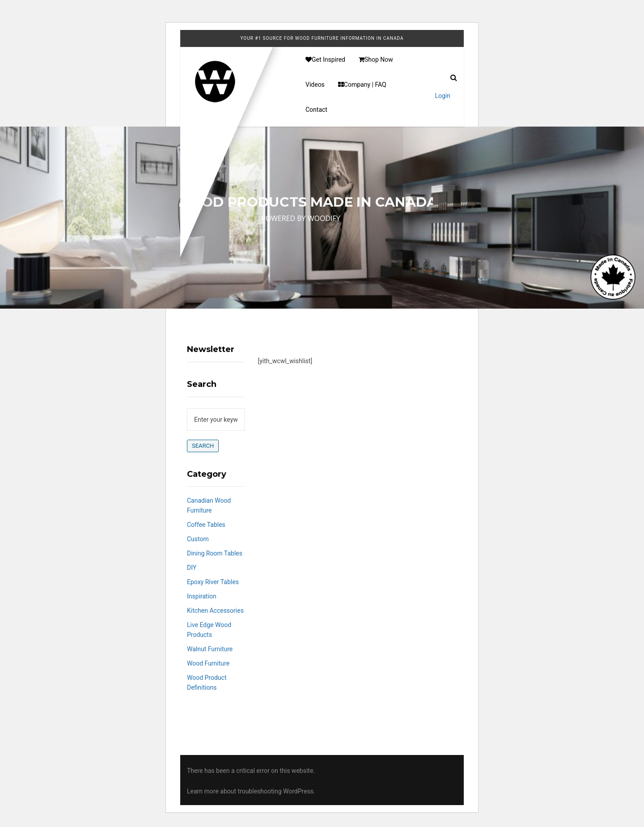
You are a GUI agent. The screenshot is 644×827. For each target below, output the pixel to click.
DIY (192, 568)
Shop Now (376, 59)
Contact (316, 110)
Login (443, 96)
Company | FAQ (362, 85)
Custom (198, 539)
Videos (315, 85)
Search (203, 446)
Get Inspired (325, 59)
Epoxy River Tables (213, 582)
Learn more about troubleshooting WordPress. (251, 791)
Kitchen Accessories (215, 611)
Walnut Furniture (210, 649)
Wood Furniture (208, 663)
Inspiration (202, 596)
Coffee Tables (206, 525)
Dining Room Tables (215, 553)
